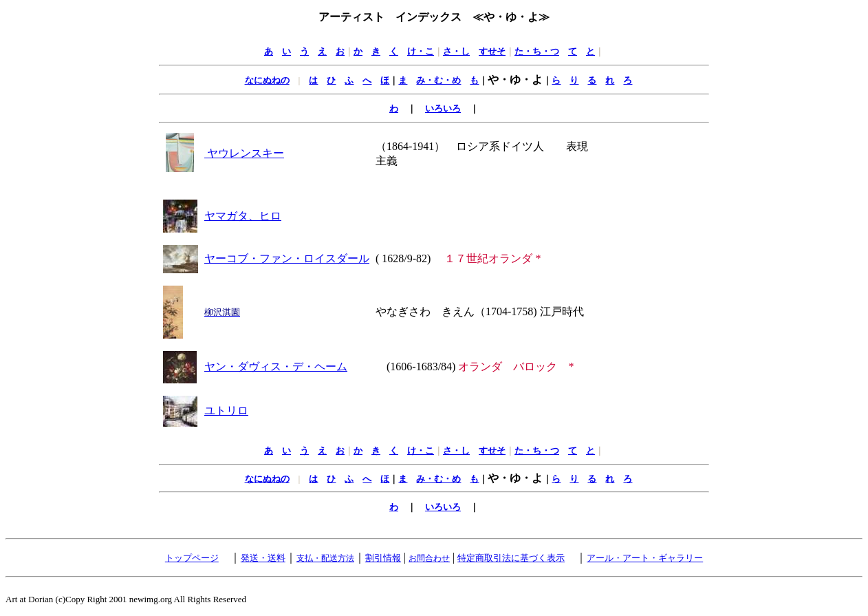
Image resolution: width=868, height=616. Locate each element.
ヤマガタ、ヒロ (243, 216)
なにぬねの (267, 80)
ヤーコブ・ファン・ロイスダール (287, 258)
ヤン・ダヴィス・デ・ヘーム (276, 367)
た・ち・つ (537, 51)
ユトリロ (226, 411)
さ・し (456, 51)
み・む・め (438, 80)
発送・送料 (263, 558)
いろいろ (443, 108)
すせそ (492, 51)
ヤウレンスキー (244, 153)
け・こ (421, 51)
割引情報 (383, 558)
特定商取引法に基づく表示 (511, 558)
